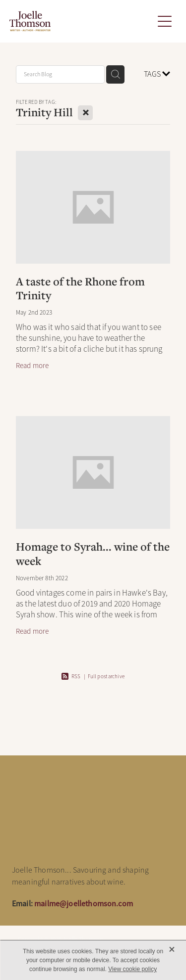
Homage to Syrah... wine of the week (93, 554)
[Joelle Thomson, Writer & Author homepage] (81, 21)
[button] (165, 21)
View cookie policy (132, 969)
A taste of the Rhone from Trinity (80, 288)
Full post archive (106, 677)
